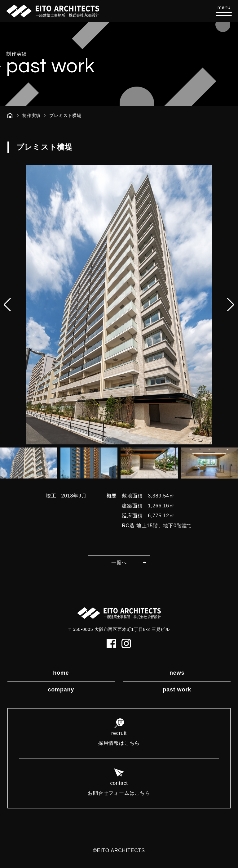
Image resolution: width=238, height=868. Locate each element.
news (177, 673)
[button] (231, 305)
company (61, 690)
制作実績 (31, 115)
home (61, 673)
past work (177, 690)
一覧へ (119, 562)
